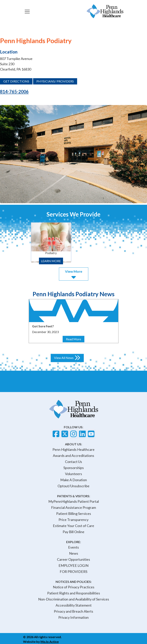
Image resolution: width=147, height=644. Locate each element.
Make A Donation (74, 480)
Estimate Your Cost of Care (73, 526)
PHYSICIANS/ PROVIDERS (55, 81)
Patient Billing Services (74, 514)
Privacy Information (73, 617)
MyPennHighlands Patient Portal (74, 501)
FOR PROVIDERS (73, 572)
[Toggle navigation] (27, 11)
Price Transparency (73, 520)
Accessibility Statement (74, 605)
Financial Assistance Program (73, 507)
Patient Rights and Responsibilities (74, 593)
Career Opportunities (73, 559)
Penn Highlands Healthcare (73, 449)
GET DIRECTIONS (16, 81)
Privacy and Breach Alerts (73, 611)
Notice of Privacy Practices (74, 587)
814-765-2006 (14, 92)
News (74, 553)
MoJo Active (50, 642)
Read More (75, 339)
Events (73, 547)
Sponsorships (74, 468)
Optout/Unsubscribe (73, 486)
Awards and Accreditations (73, 456)
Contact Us (73, 462)
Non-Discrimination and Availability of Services (74, 599)
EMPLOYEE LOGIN (73, 565)
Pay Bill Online (73, 532)
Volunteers (73, 474)
